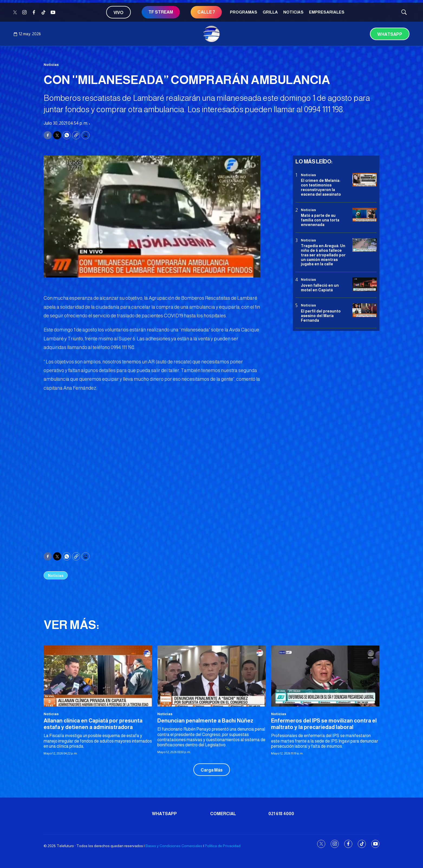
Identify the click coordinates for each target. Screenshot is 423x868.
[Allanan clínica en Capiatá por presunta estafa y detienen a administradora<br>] (98, 676)
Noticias (293, 12)
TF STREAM (161, 12)
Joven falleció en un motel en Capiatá (320, 288)
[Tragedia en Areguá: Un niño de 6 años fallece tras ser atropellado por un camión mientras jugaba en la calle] (365, 245)
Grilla (270, 12)
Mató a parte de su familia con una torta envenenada (320, 220)
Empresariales (327, 12)
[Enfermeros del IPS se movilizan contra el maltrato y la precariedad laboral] (325, 676)
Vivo (118, 13)
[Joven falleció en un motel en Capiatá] (365, 284)
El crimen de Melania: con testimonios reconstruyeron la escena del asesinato (321, 187)
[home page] (211, 34)
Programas (244, 12)
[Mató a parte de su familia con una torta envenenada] (365, 215)
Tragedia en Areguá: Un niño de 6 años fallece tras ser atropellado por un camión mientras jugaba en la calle (323, 255)
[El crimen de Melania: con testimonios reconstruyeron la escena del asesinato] (365, 180)
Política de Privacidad (223, 846)
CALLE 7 (206, 12)
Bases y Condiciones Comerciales (174, 846)
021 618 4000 (281, 814)
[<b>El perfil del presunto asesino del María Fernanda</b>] (365, 310)
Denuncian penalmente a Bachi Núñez (205, 721)
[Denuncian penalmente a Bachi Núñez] (211, 676)
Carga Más (212, 770)
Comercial (223, 814)
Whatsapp (390, 34)
